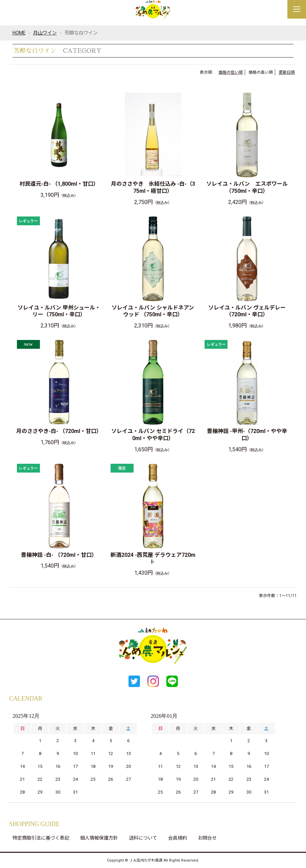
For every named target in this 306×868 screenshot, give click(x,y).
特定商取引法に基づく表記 (41, 838)
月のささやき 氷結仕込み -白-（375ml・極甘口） (153, 187)
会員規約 (178, 838)
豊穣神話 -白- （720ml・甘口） (59, 555)
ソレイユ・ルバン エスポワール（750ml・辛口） (247, 187)
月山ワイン (45, 33)
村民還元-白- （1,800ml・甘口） (59, 184)
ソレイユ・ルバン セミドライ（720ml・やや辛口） (153, 435)
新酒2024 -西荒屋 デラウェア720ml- (153, 558)
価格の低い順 (231, 72)
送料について (143, 838)
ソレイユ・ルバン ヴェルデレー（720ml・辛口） (247, 311)
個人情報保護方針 (99, 838)
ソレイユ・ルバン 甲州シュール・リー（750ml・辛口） (59, 311)
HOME (19, 33)
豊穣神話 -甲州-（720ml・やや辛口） (247, 435)
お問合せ (207, 838)
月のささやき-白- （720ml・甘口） (59, 431)
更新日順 (287, 72)
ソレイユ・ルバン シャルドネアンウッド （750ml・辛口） (153, 311)
